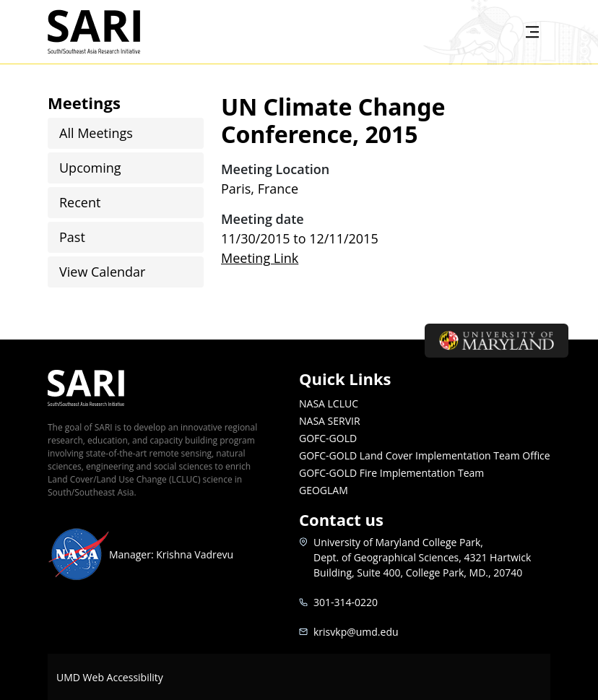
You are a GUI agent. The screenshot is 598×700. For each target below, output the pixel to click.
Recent (80, 202)
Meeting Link (260, 258)
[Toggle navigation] (532, 32)
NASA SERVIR (330, 421)
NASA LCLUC (329, 403)
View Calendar (102, 272)
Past (72, 237)
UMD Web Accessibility (110, 677)
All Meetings (96, 133)
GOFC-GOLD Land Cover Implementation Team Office (425, 455)
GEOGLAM (324, 490)
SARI (111, 32)
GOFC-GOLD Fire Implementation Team (391, 473)
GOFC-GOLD (328, 438)
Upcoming (90, 168)
